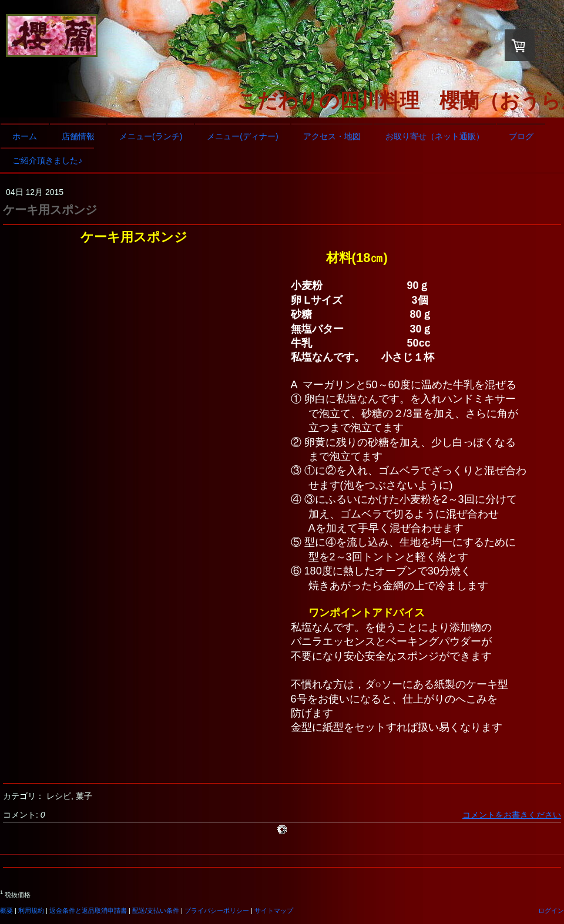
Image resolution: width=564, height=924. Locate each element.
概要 (6, 910)
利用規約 (31, 910)
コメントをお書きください (512, 815)
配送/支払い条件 (156, 910)
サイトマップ (274, 910)
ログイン (551, 910)
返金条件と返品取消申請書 (88, 910)
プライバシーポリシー (217, 910)
